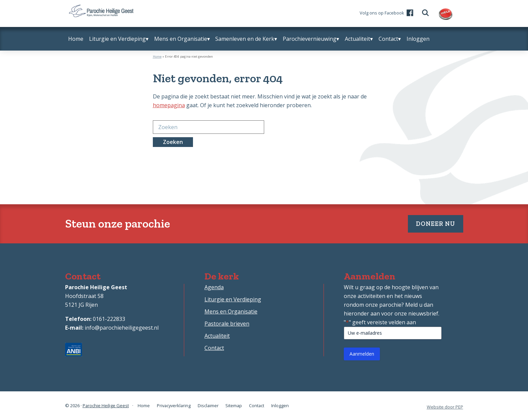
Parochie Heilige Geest (106, 407)
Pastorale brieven (227, 325)
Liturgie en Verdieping (233, 301)
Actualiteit (217, 337)
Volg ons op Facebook (386, 14)
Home (157, 56)
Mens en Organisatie (231, 313)
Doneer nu (431, 224)
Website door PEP (445, 407)
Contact (214, 350)
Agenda (214, 289)
